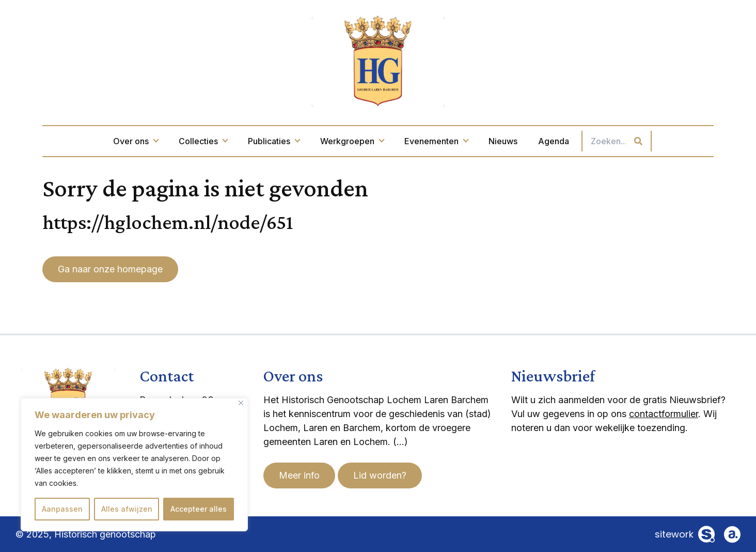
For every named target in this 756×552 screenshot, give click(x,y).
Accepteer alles (199, 509)
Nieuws (503, 141)
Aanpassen (62, 509)
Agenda (554, 141)
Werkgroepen (352, 141)
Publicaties (274, 141)
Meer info (299, 475)
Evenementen (436, 141)
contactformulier (664, 414)
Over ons (136, 141)
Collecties (203, 141)
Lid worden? (380, 475)
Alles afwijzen (127, 509)
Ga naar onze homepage (110, 269)
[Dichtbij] (241, 403)
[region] (134, 465)
